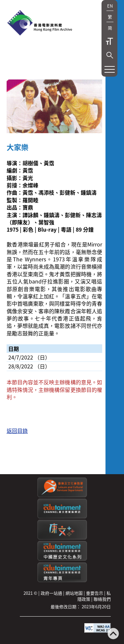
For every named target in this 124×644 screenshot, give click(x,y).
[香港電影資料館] (40, 23)
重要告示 (95, 593)
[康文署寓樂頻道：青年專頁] (62, 580)
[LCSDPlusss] (62, 538)
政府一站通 (51, 593)
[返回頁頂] (113, 634)
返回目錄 (17, 431)
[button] (110, 55)
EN (110, 6)
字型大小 (109, 41)
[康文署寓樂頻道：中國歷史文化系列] (62, 559)
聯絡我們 (102, 599)
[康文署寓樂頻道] (62, 517)
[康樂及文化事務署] (62, 495)
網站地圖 (74, 593)
